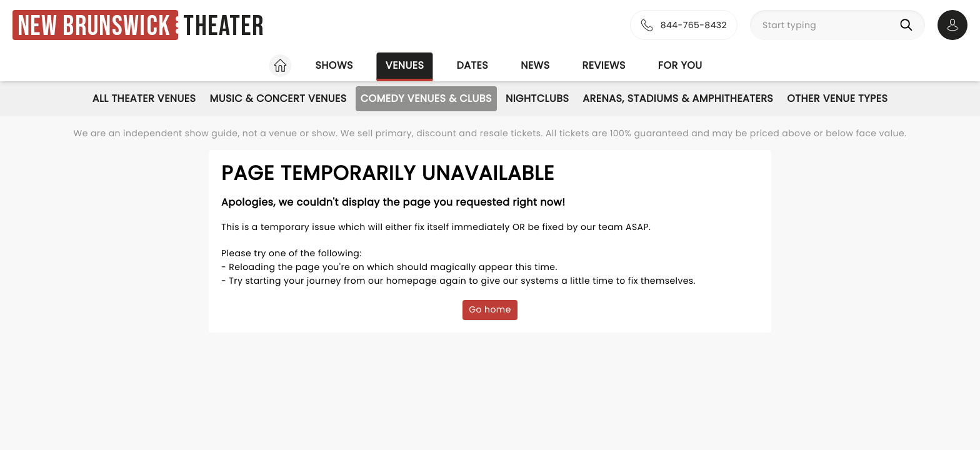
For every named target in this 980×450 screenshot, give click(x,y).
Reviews (604, 65)
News (535, 65)
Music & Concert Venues (278, 98)
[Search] (909, 25)
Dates (472, 65)
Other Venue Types (837, 98)
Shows (334, 65)
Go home (490, 309)
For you (680, 65)
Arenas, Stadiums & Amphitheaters (678, 98)
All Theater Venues (144, 98)
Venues (405, 65)
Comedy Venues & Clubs (426, 98)
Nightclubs (537, 98)
